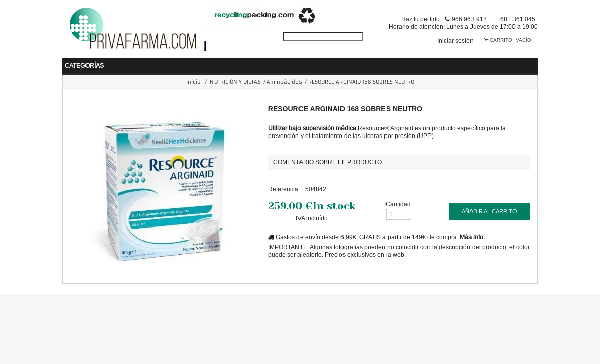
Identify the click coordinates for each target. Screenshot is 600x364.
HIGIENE (199, 62)
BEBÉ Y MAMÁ (101, 62)
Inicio (194, 80)
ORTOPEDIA (465, 62)
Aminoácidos (284, 80)
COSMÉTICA (342, 62)
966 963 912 (469, 19)
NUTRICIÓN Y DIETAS (267, 62)
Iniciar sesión (455, 41)
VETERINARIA (527, 62)
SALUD (155, 62)
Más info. (472, 234)
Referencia (283, 186)
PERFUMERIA (404, 62)
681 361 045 (518, 19)
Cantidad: (399, 201)
